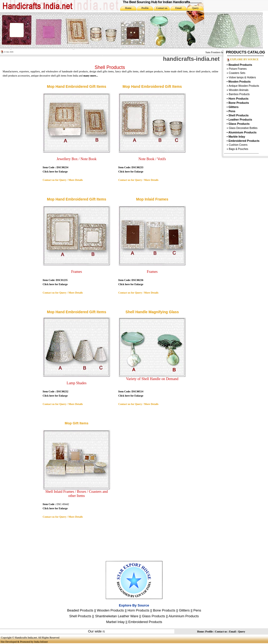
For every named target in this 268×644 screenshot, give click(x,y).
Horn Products (238, 99)
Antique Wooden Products (244, 86)
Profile (145, 8)
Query (195, 8)
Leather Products (240, 120)
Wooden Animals (238, 90)
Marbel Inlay (115, 622)
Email (178, 8)
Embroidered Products (145, 622)
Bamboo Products (239, 94)
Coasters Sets (237, 73)
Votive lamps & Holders (242, 77)
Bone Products (239, 103)
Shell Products (239, 115)
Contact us (162, 8)
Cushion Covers (238, 145)
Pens (232, 111)
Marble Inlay (237, 137)
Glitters (234, 107)
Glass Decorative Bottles (243, 128)
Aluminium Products (243, 132)
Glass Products (153, 616)
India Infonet (41, 642)
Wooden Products (110, 610)
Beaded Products (240, 65)
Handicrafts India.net (26, 638)
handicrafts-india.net (191, 59)
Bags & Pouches (238, 149)
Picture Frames (238, 69)
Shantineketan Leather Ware (117, 616)
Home (128, 8)
